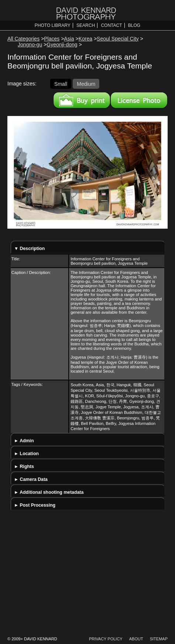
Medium (86, 84)
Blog (134, 25)
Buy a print (82, 100)
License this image (139, 100)
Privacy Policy (106, 639)
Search (86, 25)
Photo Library (53, 25)
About (136, 639)
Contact (111, 25)
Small (61, 84)
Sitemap (159, 639)
